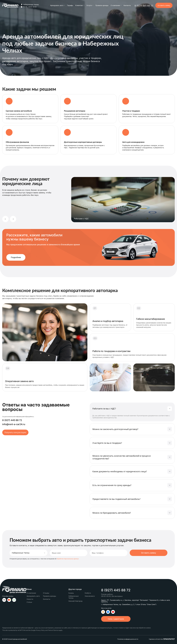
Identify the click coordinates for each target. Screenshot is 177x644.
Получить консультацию (15, 432)
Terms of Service (53, 630)
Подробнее (16, 257)
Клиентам (79, 5)
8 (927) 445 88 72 (144, 6)
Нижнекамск (90, 596)
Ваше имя (56, 553)
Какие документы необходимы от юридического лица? (120, 471)
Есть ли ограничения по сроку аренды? (112, 485)
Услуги (89, 5)
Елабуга (88, 593)
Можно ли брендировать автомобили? (112, 513)
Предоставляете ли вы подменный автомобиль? (116, 499)
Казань (71, 593)
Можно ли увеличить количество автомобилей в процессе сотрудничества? (122, 457)
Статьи (29, 602)
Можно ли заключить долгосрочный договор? (115, 429)
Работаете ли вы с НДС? (104, 409)
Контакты (127, 5)
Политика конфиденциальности (128, 639)
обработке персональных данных (68, 559)
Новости (30, 599)
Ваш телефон (98, 553)
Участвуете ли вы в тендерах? (107, 443)
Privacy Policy (40, 630)
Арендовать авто (57, 5)
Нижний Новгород (75, 601)
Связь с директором (116, 619)
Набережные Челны (73, 597)
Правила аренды (102, 5)
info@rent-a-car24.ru (14, 424)
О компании (115, 5)
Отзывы (46, 593)
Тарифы (70, 5)
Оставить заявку (164, 5)
